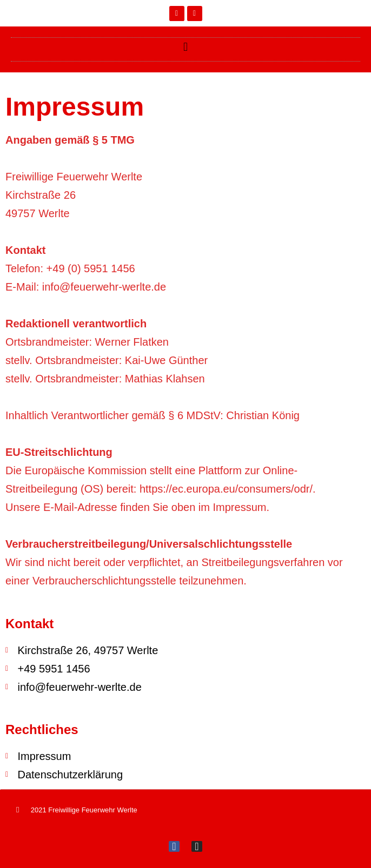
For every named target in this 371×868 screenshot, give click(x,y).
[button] (185, 47)
